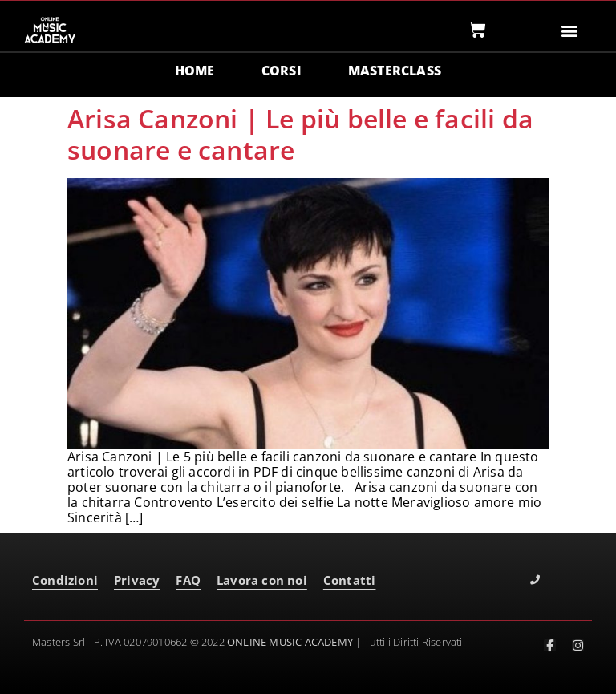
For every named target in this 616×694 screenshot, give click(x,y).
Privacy (137, 580)
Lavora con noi (262, 580)
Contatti (350, 580)
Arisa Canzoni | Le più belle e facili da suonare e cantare (300, 134)
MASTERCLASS (395, 71)
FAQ (188, 580)
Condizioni (65, 580)
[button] (570, 30)
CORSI (282, 71)
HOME (195, 71)
